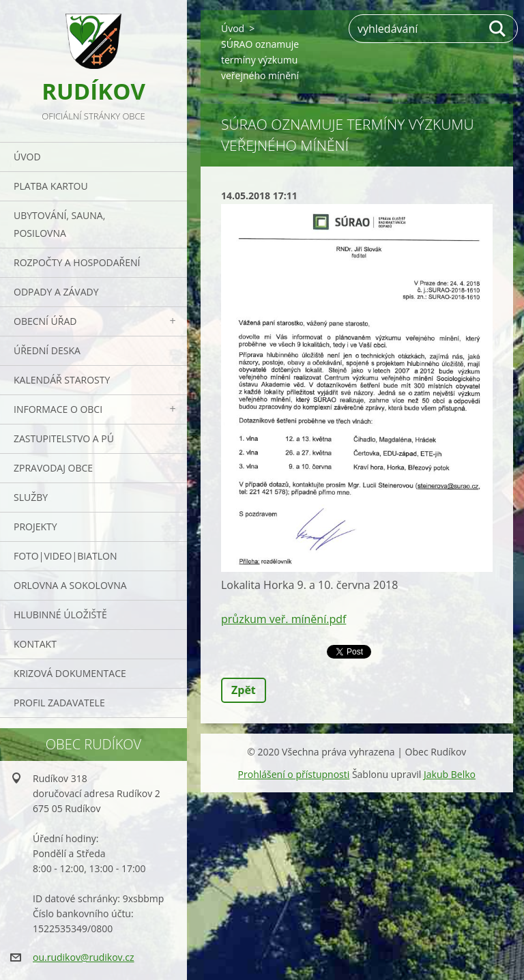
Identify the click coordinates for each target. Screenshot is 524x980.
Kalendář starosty (62, 380)
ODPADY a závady (56, 292)
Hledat (498, 29)
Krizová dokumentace (70, 673)
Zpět (244, 690)
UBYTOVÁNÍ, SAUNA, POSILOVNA (59, 224)
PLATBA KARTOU (51, 186)
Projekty (35, 527)
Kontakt (35, 644)
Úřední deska (47, 350)
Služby (31, 497)
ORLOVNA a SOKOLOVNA (70, 585)
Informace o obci (58, 409)
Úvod (27, 157)
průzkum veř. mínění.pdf (283, 619)
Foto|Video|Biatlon (65, 556)
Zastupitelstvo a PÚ (64, 438)
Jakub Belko (450, 774)
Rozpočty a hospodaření (77, 262)
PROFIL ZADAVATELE (59, 703)
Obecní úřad (45, 321)
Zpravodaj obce (53, 468)
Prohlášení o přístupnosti (294, 774)
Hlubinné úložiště (60, 615)
